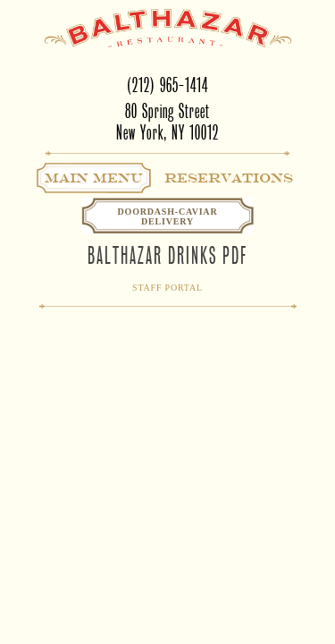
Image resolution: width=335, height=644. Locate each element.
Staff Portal (167, 288)
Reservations (229, 178)
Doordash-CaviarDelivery (168, 216)
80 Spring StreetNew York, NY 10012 (167, 122)
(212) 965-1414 (167, 85)
